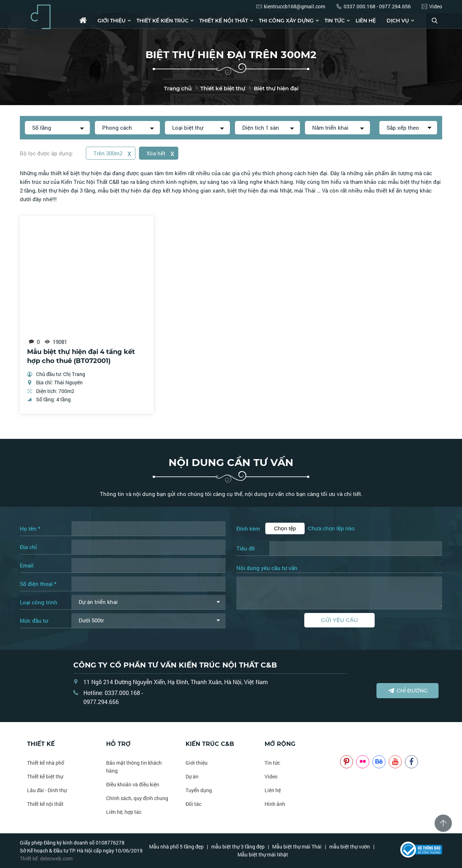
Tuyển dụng (199, 790)
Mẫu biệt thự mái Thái (297, 847)
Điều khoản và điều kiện (133, 784)
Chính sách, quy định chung (137, 798)
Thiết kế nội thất (224, 21)
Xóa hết (160, 153)
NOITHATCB (351, 744)
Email (27, 565)
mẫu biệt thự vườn (350, 847)
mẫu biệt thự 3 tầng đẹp (238, 847)
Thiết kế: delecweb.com (46, 858)
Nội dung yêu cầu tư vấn (267, 568)
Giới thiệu (112, 21)
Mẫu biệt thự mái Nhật (263, 854)
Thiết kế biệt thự (45, 776)
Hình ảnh (275, 804)
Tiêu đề (246, 548)
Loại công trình (39, 602)
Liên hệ (366, 21)
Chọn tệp (285, 528)
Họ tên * (30, 528)
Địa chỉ (28, 547)
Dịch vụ (398, 21)
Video (271, 776)
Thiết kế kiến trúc (162, 21)
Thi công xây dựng (286, 21)
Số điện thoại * (38, 584)
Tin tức (335, 21)
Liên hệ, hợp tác (124, 812)
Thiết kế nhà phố (46, 763)
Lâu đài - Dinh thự (47, 790)
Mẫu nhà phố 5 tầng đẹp (176, 847)
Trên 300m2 (112, 153)
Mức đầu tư (34, 621)
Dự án (192, 776)
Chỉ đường (408, 691)
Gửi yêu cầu (339, 620)
